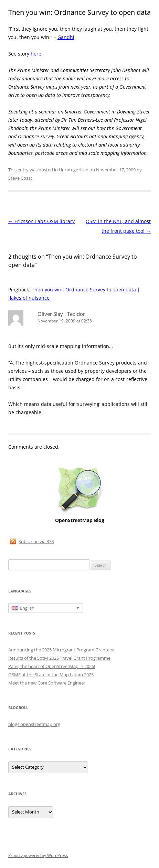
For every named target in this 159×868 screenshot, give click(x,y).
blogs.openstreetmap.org (34, 724)
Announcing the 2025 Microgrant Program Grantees (61, 650)
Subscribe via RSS (36, 541)
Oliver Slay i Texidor (61, 314)
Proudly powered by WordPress (38, 855)
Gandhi (66, 37)
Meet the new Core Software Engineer (47, 683)
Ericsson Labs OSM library (41, 221)
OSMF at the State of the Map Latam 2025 (51, 675)
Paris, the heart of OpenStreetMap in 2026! (52, 666)
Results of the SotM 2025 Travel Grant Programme (59, 658)
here (36, 54)
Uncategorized (74, 170)
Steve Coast (20, 178)
